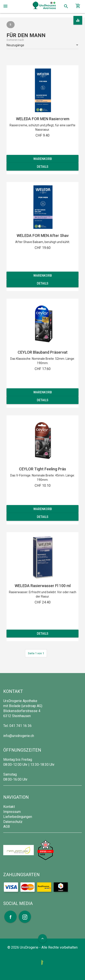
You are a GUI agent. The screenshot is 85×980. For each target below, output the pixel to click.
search (66, 6)
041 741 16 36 (20, 726)
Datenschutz (13, 822)
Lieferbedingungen (18, 817)
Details (43, 167)
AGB (7, 827)
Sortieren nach (15, 40)
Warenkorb (43, 159)
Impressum (12, 812)
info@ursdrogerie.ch (19, 736)
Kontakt (9, 807)
